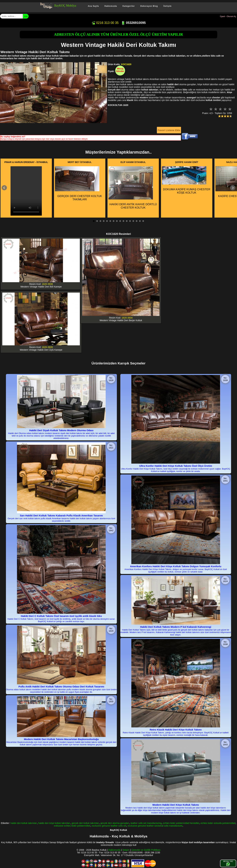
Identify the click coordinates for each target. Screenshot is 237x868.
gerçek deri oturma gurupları (115, 823)
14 (137, 221)
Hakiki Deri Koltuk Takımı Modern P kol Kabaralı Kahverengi (176, 627)
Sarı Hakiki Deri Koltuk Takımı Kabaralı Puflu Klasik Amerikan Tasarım (61, 515)
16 (143, 221)
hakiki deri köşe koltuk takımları (54, 823)
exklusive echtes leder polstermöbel (72, 826)
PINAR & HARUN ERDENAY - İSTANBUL (26, 162)
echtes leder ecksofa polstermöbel (218, 823)
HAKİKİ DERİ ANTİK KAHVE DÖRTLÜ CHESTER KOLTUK (133, 188)
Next (233, 188)
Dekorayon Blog (149, 6)
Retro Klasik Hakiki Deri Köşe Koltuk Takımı (176, 730)
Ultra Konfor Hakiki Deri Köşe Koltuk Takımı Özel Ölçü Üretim (176, 466)
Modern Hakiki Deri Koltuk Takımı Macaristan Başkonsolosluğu (61, 739)
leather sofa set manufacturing (146, 823)
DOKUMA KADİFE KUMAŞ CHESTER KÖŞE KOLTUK (186, 180)
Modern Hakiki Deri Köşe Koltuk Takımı (176, 805)
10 (123, 221)
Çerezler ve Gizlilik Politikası (146, 850)
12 (130, 221)
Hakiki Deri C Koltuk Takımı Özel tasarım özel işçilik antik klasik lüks (61, 616)
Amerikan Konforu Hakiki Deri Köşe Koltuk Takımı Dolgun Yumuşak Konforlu (176, 566)
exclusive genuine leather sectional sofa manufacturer (155, 826)
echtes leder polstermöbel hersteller (181, 823)
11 (127, 221)
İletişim (167, 6)
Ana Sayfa (93, 6)
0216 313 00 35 (105, 23)
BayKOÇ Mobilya (65, 6)
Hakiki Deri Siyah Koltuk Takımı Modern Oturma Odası (61, 430)
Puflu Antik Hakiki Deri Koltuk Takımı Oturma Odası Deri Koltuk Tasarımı (61, 687)
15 (140, 221)
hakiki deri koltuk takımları (24, 823)
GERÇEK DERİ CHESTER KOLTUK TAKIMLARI (79, 184)
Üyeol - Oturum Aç (228, 16)
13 (133, 221)
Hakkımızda (111, 6)
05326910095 (133, 23)
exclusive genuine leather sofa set (109, 826)
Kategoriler (129, 6)
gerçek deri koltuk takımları (85, 823)
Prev (4, 188)
